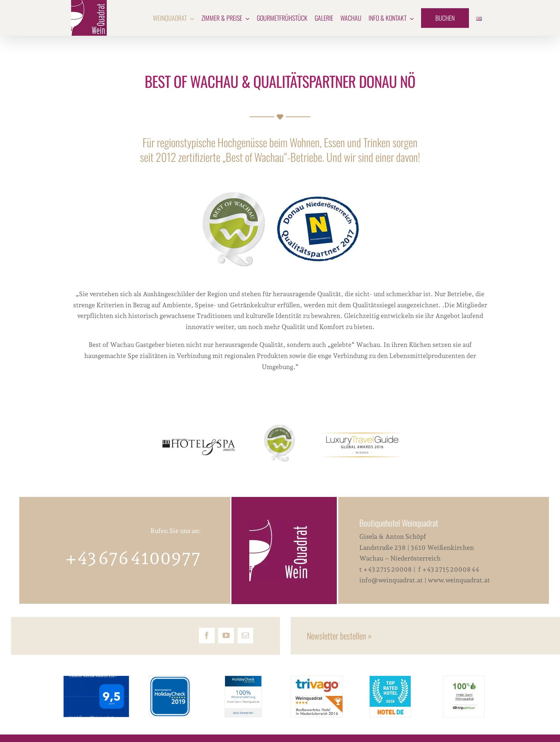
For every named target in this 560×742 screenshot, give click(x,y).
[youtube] (226, 636)
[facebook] (207, 636)
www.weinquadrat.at (459, 580)
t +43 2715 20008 (386, 569)
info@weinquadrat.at (391, 580)
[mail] (245, 636)
